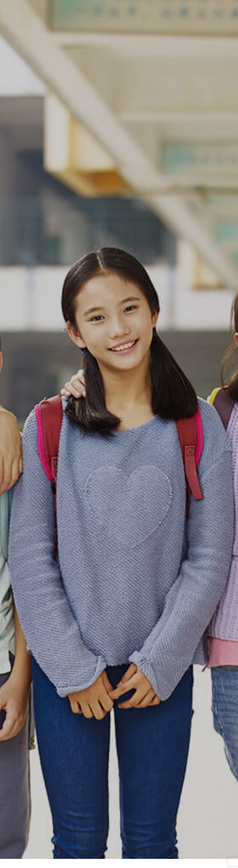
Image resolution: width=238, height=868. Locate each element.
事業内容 (83, 852)
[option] (119, 76)
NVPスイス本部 (119, 835)
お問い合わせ (182, 852)
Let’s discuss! (120, 852)
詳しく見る (119, 500)
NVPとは (54, 852)
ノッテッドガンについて (143, 852)
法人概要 (165, 852)
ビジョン (68, 852)
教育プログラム (100, 852)
